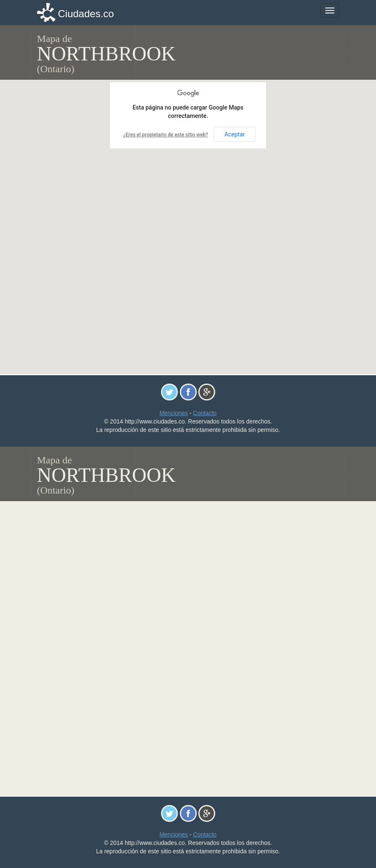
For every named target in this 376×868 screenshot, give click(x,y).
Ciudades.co (86, 14)
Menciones (174, 413)
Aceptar (235, 134)
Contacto (205, 413)
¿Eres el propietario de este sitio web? (165, 135)
